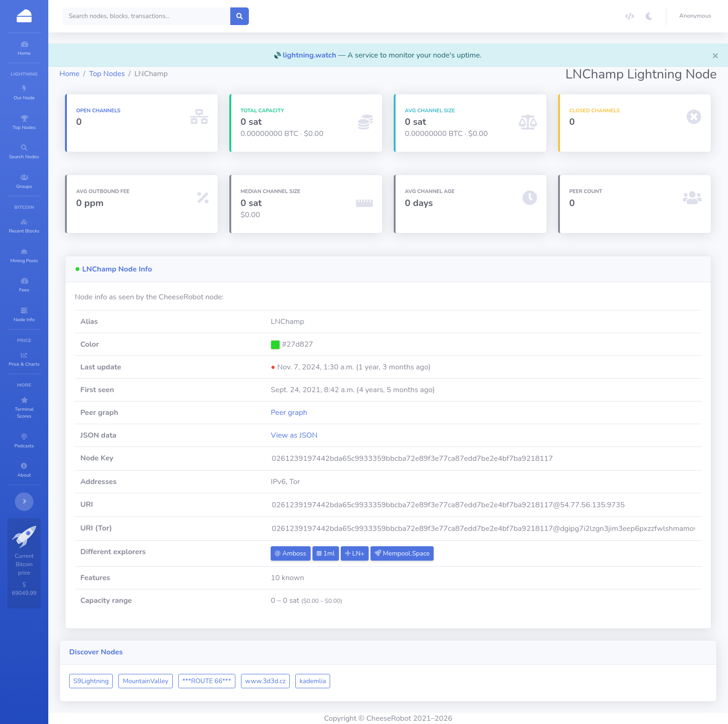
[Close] (715, 55)
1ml (364, 553)
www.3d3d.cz (321, 681)
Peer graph (328, 413)
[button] (697, 16)
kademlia (368, 681)
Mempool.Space (441, 553)
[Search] (203, 16)
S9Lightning (147, 681)
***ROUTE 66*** (263, 681)
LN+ (394, 553)
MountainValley (201, 681)
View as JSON (333, 435)
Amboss (329, 553)
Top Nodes (163, 74)
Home (125, 74)
